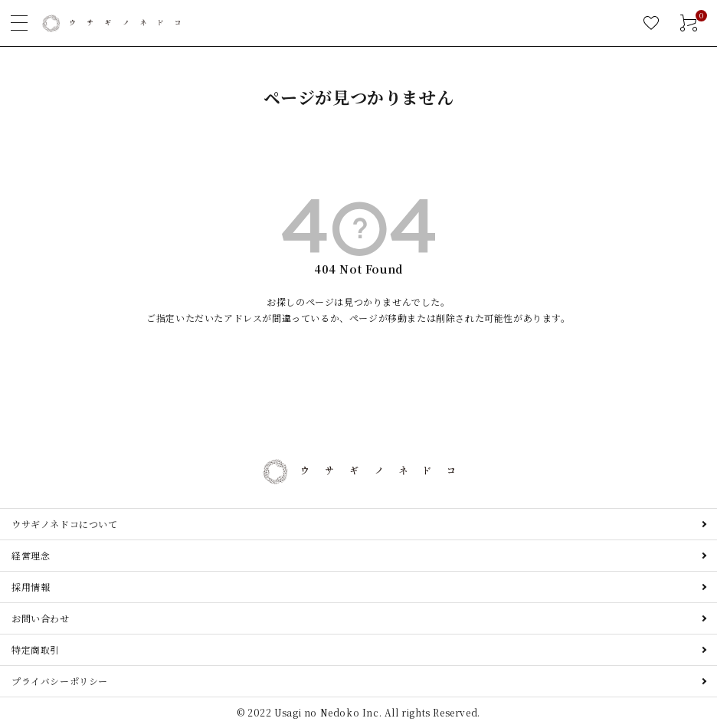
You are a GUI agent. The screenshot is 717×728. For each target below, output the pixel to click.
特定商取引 (36, 649)
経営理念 (31, 555)
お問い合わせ (41, 618)
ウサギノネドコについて (65, 524)
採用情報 (31, 587)
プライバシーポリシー (60, 681)
